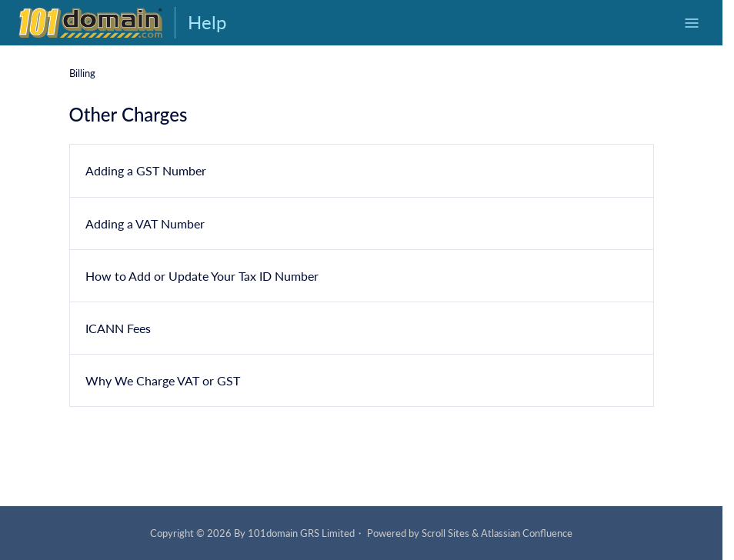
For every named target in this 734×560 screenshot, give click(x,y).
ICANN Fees (118, 328)
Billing (82, 73)
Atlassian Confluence (527, 533)
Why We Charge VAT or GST (163, 380)
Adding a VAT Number (145, 223)
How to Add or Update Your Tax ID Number (202, 276)
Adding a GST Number (146, 170)
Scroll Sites (445, 533)
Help (207, 22)
